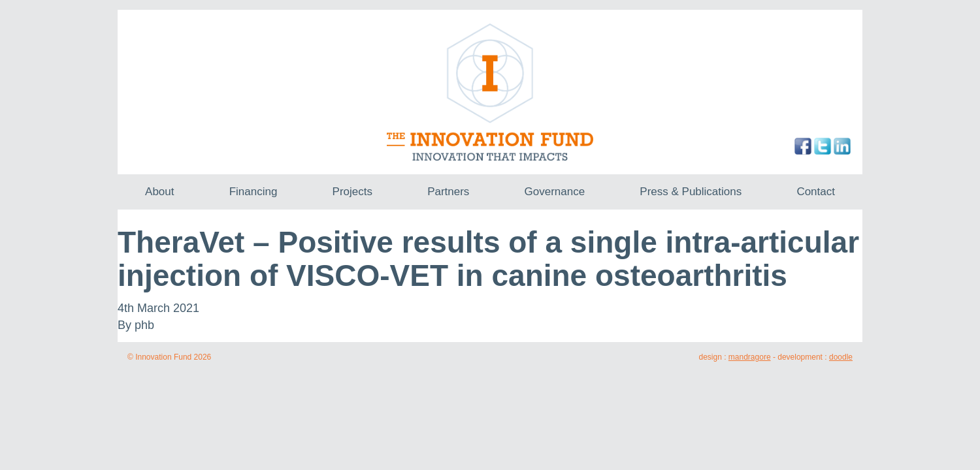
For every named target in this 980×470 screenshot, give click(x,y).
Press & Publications (691, 192)
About (159, 192)
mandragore (750, 357)
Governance (555, 192)
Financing (253, 192)
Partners (448, 192)
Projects (352, 192)
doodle (841, 357)
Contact (816, 192)
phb (144, 325)
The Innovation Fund (490, 92)
